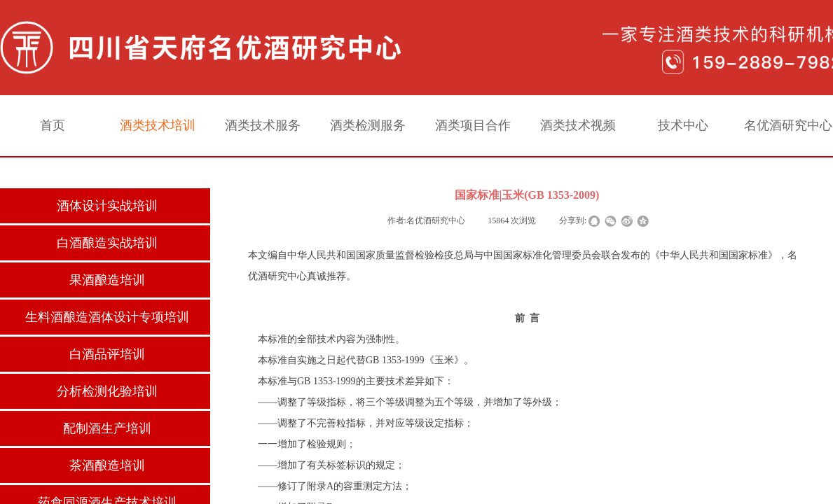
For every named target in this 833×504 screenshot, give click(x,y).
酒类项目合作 (473, 125)
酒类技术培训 (158, 125)
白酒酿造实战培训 (107, 243)
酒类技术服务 (263, 125)
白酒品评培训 (107, 354)
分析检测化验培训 (107, 391)
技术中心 (683, 125)
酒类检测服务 (368, 125)
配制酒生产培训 (107, 428)
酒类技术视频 (578, 125)
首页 (53, 125)
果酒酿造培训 (107, 280)
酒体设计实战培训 (107, 206)
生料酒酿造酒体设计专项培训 (107, 317)
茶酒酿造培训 (107, 465)
